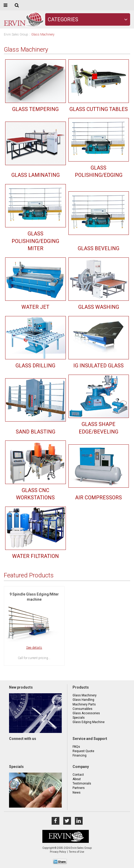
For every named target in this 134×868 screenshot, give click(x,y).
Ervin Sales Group (16, 35)
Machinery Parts (84, 704)
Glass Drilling (35, 366)
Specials (79, 718)
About (77, 779)
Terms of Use (77, 852)
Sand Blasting (36, 432)
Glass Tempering (35, 109)
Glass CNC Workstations (35, 494)
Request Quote (83, 751)
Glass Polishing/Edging (99, 171)
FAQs (76, 747)
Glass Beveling (98, 248)
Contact (78, 775)
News (77, 793)
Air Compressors (98, 498)
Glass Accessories (86, 713)
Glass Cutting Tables (99, 109)
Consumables (82, 709)
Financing (80, 755)
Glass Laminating (36, 175)
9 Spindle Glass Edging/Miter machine (34, 597)
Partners (79, 788)
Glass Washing (99, 307)
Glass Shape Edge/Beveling (98, 428)
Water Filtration (36, 556)
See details (34, 647)
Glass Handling (83, 700)
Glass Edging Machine (89, 722)
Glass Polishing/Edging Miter (35, 241)
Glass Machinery (85, 695)
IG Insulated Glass (98, 366)
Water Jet (35, 307)
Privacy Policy (58, 852)
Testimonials (82, 783)
